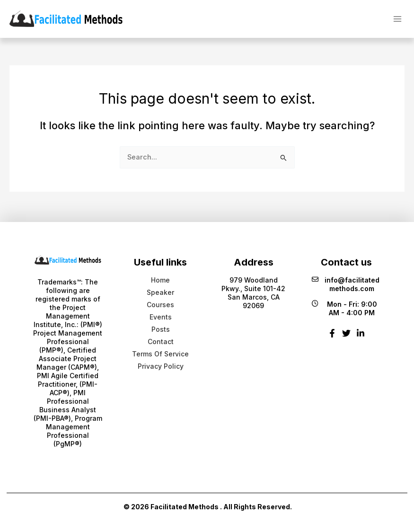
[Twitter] (346, 337)
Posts (161, 329)
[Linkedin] (361, 337)
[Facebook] (332, 337)
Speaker (160, 292)
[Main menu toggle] (397, 18)
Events (161, 317)
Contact (161, 341)
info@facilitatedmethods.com (346, 284)
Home (160, 280)
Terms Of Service (160, 354)
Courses (160, 305)
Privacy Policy (161, 366)
